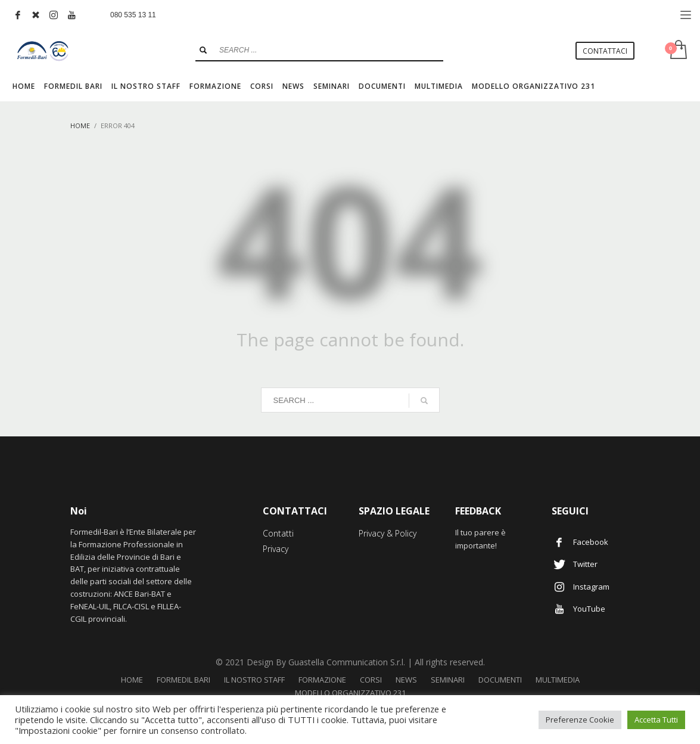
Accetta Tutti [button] (656, 720)
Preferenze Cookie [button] (580, 720)
